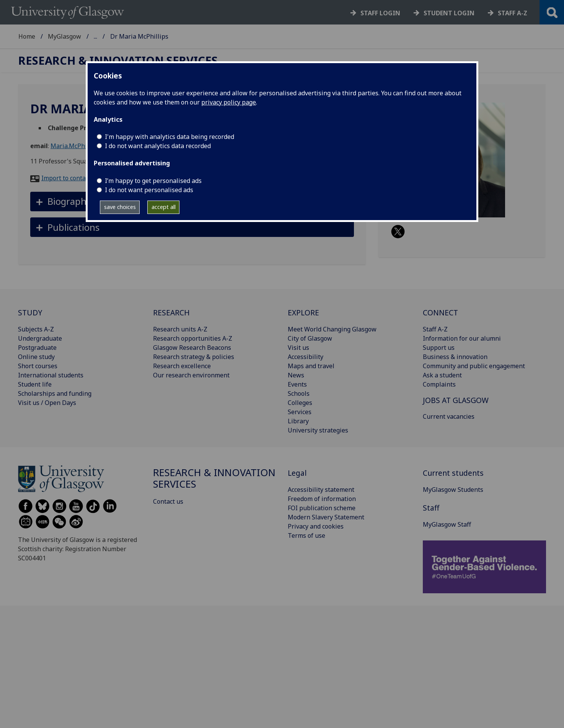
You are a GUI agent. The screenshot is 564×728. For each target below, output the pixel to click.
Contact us (168, 501)
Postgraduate (37, 348)
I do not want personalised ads (149, 190)
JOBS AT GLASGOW (456, 400)
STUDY (30, 313)
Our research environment (191, 375)
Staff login (380, 13)
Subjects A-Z (36, 329)
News (296, 375)
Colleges (300, 403)
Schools (299, 393)
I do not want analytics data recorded (158, 146)
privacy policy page (229, 102)
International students (51, 375)
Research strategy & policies (194, 357)
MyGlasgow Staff (447, 524)
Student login (449, 13)
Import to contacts (68, 178)
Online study (36, 357)
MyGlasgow (64, 36)
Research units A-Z (180, 329)
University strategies (318, 430)
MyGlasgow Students (453, 490)
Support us (439, 348)
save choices (120, 207)
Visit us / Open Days (47, 403)
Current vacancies (449, 416)
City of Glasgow (310, 338)
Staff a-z (513, 13)
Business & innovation (455, 357)
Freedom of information (322, 499)
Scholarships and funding (55, 393)
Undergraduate (40, 338)
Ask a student (442, 375)
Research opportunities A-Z (193, 338)
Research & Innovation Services (139, 36)
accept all (164, 207)
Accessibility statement (321, 490)
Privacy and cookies (316, 526)
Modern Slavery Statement (326, 517)
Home (27, 36)
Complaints (439, 384)
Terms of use (306, 535)
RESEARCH (171, 313)
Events (297, 384)
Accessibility (306, 357)
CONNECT (440, 313)
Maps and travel (311, 366)
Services (300, 412)
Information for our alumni (462, 338)
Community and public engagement (474, 366)
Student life (35, 384)
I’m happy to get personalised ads (153, 181)
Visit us (298, 348)
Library (298, 421)
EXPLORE (303, 313)
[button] (192, 227)
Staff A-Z (435, 329)
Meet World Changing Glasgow (332, 329)
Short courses (38, 366)
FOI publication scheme (322, 508)
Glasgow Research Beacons (192, 348)
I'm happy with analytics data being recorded (170, 137)
